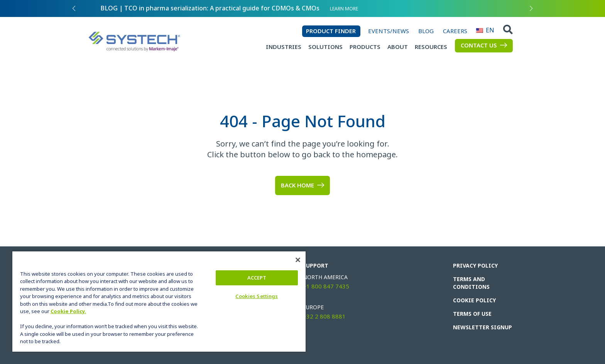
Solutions (325, 47)
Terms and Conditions (471, 283)
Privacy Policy (475, 266)
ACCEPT (257, 278)
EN (479, 30)
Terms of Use (472, 314)
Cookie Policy (474, 300)
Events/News (389, 31)
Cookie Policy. (68, 311)
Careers (455, 31)
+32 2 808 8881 (324, 317)
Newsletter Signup (482, 327)
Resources (431, 47)
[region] (159, 301)
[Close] (298, 260)
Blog (426, 31)
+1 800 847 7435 (326, 286)
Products (365, 47)
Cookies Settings (257, 296)
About (398, 47)
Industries (284, 47)
